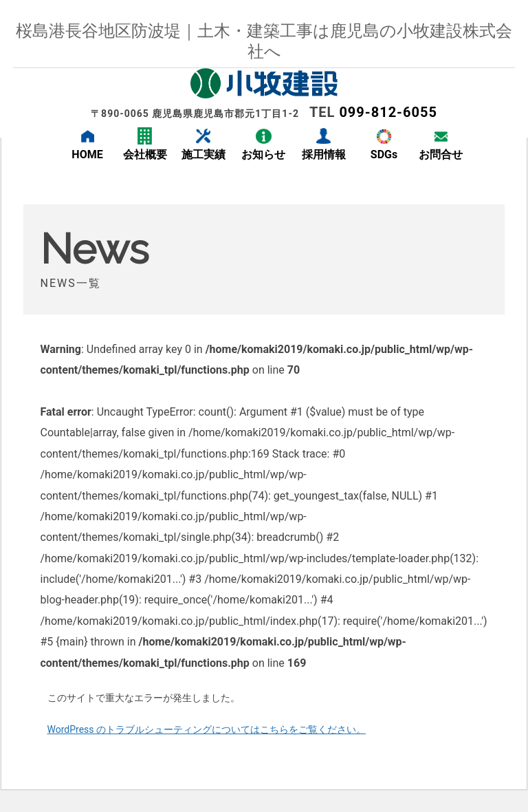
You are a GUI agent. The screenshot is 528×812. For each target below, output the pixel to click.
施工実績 (203, 154)
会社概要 (145, 154)
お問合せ (441, 154)
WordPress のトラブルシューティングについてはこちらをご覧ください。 (207, 729)
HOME (87, 154)
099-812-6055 (388, 112)
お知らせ (263, 154)
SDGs (384, 154)
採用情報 (324, 154)
